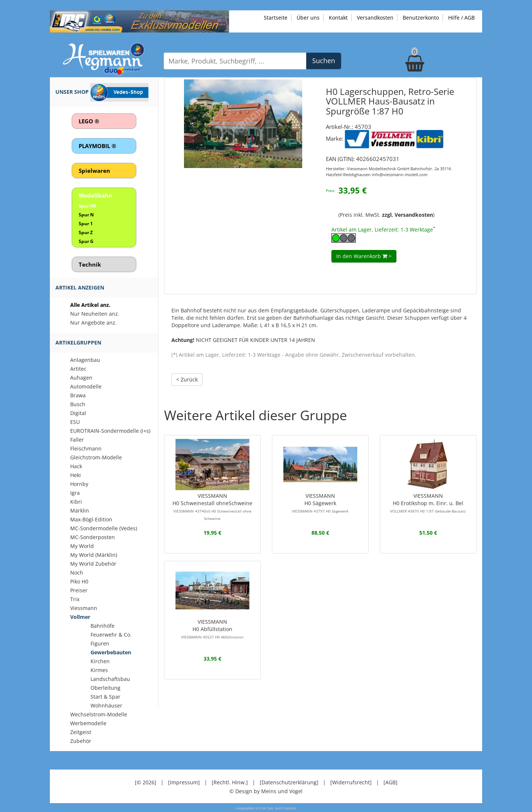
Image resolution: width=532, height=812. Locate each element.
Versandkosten (375, 18)
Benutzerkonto (421, 18)
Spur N (86, 215)
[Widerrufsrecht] (351, 782)
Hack (76, 466)
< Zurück (187, 379)
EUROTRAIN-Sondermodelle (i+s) (110, 431)
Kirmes (99, 670)
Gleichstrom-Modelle (96, 457)
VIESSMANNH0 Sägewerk (320, 503)
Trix (75, 599)
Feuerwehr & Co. (111, 635)
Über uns (308, 18)
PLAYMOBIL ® (97, 146)
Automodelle (86, 386)
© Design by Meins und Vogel (266, 791)
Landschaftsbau (110, 679)
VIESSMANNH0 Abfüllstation (212, 629)
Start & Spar (105, 697)
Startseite (276, 18)
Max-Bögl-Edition (91, 519)
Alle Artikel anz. (90, 305)
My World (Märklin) (94, 555)
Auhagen (81, 378)
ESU (75, 422)
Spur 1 (86, 224)
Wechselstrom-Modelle (99, 714)
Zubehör (81, 741)
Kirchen (100, 661)
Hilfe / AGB (461, 18)
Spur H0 (87, 206)
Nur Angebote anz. (93, 323)
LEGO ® (89, 121)
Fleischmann (86, 448)
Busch (78, 404)
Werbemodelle (88, 723)
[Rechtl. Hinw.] (230, 782)
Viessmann (84, 608)
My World (82, 546)
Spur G (86, 241)
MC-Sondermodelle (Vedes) (104, 528)
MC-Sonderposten (93, 537)
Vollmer (80, 617)
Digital (78, 413)
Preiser (79, 590)
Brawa (78, 395)
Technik (90, 264)
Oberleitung (105, 688)
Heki (76, 475)
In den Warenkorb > (364, 256)
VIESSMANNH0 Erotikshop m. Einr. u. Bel (428, 503)
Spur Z (86, 232)
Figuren (100, 643)
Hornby (79, 484)
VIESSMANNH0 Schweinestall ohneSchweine (212, 507)
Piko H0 (79, 581)
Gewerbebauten (111, 652)
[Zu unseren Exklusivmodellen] (139, 21)
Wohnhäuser (106, 705)
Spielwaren (94, 171)
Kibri (76, 502)
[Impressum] (184, 782)
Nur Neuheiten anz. (95, 314)
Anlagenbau (85, 360)
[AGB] (391, 782)
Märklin (80, 511)
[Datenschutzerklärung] (289, 782)
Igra (75, 493)
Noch (77, 573)
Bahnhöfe (103, 626)
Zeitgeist (81, 732)
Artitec (78, 369)
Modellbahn (96, 195)
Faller (77, 440)
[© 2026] (146, 782)
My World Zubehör (93, 564)
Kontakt (338, 18)
